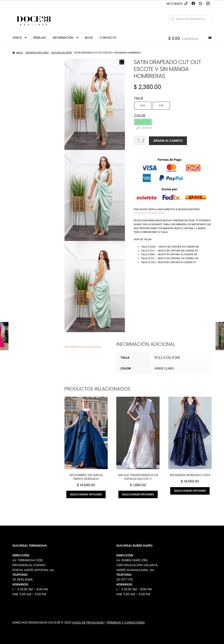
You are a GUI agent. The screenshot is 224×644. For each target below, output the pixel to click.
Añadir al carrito (168, 141)
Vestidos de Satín (61, 53)
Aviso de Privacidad (88, 623)
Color (140, 116)
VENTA (17, 38)
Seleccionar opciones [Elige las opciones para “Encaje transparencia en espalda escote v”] (138, 494)
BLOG (89, 38)
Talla (139, 98)
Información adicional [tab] (83, 347)
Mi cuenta (175, 4)
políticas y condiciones (149, 213)
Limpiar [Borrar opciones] (147, 128)
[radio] (143, 106)
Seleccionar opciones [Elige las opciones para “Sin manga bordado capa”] (190, 491)
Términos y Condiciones (126, 623)
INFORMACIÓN (63, 38)
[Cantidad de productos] (140, 141)
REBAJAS (40, 38)
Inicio (20, 53)
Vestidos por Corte (37, 53)
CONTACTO (108, 38)
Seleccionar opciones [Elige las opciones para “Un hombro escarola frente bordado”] (86, 494)
